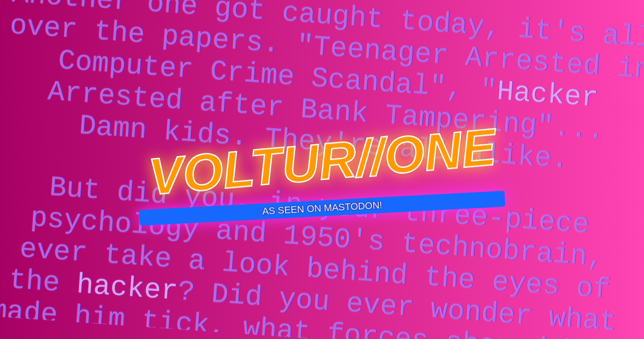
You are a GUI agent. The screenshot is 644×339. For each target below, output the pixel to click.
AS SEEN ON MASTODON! (322, 208)
